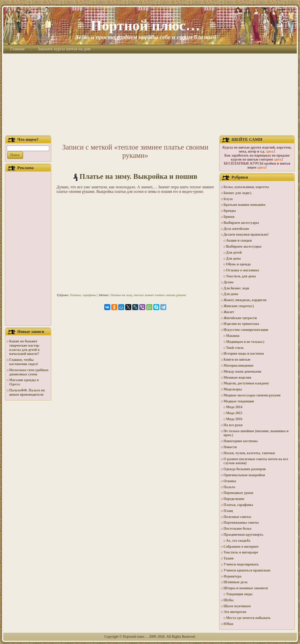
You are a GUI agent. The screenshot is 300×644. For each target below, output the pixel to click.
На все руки (233, 425)
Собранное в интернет (241, 547)
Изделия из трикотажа (241, 324)
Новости (230, 447)
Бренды (230, 211)
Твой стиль (235, 348)
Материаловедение (238, 366)
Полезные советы (237, 517)
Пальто (229, 487)
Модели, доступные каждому (246, 383)
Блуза (228, 199)
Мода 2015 (234, 413)
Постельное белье (237, 529)
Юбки (228, 624)
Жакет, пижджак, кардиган (245, 300)
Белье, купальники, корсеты (246, 187)
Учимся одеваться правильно (247, 570)
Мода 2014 (234, 407)
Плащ (228, 511)
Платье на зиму (121, 295)
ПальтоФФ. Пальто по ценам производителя (27, 392)
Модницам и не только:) (245, 342)
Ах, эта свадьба (238, 541)
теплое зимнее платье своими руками (160, 295)
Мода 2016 (234, 419)
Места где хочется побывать (248, 618)
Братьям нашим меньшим (244, 205)
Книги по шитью (237, 360)
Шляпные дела (235, 582)
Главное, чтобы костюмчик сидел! (24, 362)
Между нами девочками (242, 372)
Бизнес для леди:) (237, 193)
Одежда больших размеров (245, 469)
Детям (228, 282)
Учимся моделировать (241, 564)
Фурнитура (232, 576)
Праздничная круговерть (243, 535)
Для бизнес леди (236, 288)
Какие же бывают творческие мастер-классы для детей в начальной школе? (25, 348)
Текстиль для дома (241, 276)
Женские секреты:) (239, 306)
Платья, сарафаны (83, 295)
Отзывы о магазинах (243, 270)
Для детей (234, 252)
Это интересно (235, 612)
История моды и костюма (244, 354)
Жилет (229, 312)
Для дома (233, 258)
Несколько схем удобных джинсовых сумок (29, 372)
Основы (230, 481)
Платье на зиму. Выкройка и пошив (138, 176)
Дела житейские (236, 229)
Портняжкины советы (241, 523)
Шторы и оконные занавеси (246, 588)
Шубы (228, 600)
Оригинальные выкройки (244, 475)
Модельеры (233, 389)
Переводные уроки (238, 493)
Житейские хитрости (240, 318)
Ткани (228, 558)
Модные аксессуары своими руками (252, 395)
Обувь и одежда (238, 264)
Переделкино (234, 499)
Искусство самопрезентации (246, 330)
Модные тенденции (239, 401)
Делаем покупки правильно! (246, 234)
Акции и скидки (239, 240)
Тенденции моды (239, 594)
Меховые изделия (237, 378)
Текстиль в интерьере (241, 552)
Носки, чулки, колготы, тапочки (249, 453)
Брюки (229, 217)
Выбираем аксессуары (241, 223)
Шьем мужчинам (237, 606)
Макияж (233, 336)
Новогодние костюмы (241, 441)
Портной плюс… (145, 25)
